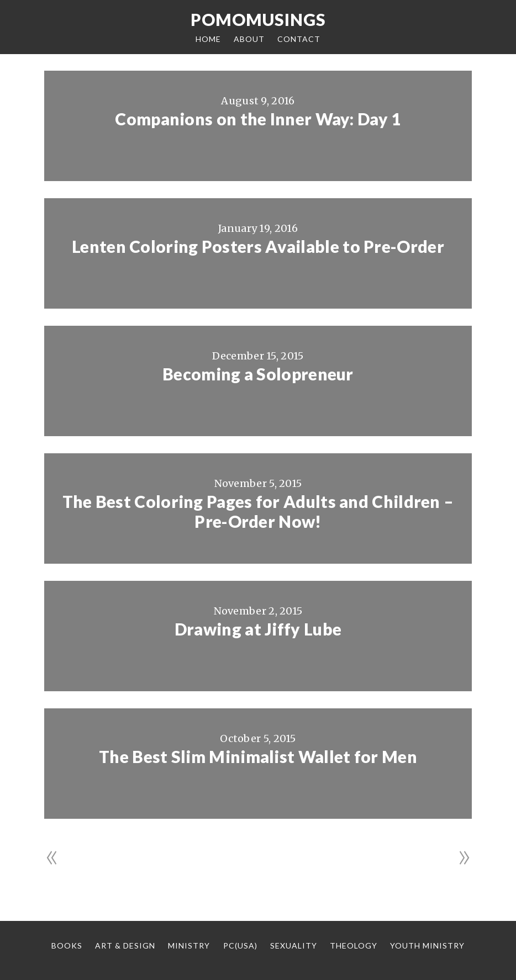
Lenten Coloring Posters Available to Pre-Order (258, 246)
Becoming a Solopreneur (258, 374)
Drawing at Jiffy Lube (258, 629)
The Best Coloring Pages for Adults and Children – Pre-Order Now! (258, 511)
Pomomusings (258, 19)
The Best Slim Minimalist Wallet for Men (258, 756)
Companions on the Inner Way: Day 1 (258, 119)
